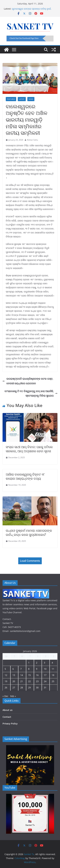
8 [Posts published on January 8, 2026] (29, 669)
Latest (22, 99)
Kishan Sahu (32, 140)
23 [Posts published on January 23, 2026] (37, 681)
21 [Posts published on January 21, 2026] (22, 681)
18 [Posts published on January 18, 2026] (53, 675)
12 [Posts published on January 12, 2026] (6, 675)
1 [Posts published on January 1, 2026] (29, 663)
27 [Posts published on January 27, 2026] (14, 687)
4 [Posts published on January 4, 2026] (52, 663)
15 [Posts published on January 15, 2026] (29, 675)
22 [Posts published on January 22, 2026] (29, 681)
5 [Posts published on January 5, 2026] (5, 669)
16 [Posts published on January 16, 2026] (37, 675)
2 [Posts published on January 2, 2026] (37, 663)
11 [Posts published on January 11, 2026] (53, 669)
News (31, 99)
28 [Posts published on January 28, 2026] (22, 687)
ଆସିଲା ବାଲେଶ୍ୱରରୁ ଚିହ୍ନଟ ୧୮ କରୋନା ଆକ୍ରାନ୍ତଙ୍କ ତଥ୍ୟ (25, 476)
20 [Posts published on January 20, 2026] (14, 681)
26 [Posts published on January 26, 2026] (6, 687)
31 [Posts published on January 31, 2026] (45, 687)
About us (8, 710)
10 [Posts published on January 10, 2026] (45, 669)
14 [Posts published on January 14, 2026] (22, 675)
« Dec (5, 696)
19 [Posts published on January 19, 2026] (6, 681)
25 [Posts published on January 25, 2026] (53, 681)
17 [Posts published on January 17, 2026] (45, 675)
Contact (7, 717)
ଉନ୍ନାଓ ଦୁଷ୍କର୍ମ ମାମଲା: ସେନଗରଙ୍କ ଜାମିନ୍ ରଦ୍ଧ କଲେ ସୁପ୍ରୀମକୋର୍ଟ (29, 533)
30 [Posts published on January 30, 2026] (37, 687)
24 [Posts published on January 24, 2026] (45, 681)
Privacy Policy (10, 724)
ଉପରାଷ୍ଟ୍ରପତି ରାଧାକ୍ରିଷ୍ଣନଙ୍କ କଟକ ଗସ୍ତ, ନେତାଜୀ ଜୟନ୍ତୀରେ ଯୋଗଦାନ (28, 381)
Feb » (13, 696)
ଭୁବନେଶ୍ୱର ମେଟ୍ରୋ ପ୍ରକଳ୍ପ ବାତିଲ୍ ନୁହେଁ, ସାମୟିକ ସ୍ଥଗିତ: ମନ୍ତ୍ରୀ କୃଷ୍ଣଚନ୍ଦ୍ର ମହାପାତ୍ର (34, 10)
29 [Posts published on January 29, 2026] (29, 687)
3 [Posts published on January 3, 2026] (44, 663)
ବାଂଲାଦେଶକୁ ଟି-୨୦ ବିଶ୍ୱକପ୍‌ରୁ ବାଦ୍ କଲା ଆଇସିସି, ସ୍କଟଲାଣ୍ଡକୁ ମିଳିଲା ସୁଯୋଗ (31, 393)
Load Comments (30, 561)
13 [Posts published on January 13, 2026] (14, 675)
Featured (11, 99)
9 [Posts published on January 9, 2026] (37, 669)
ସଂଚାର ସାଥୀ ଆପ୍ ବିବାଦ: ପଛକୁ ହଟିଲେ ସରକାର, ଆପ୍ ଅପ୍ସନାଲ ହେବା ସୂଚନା (29, 449)
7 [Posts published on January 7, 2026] (21, 669)
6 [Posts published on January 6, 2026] (13, 669)
